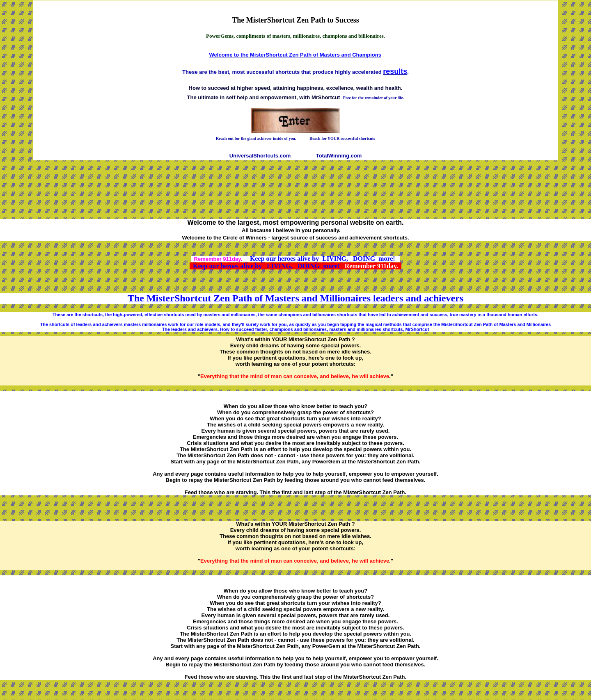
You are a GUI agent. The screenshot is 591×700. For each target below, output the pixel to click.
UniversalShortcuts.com (260, 156)
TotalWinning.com (339, 156)
